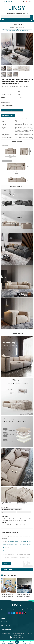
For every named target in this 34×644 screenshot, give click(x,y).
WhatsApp (18, 110)
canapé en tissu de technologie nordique (12, 509)
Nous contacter (7, 110)
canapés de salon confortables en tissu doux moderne (14, 525)
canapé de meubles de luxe (10, 512)
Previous (1, 575)
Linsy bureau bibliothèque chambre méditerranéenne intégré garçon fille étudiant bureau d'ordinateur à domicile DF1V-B (8, 596)
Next (32, 575)
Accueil (12, 27)
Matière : (17, 543)
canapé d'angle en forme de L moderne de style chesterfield (24, 596)
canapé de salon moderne (25, 512)
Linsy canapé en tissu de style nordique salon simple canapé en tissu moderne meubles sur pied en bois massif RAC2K (16, 520)
